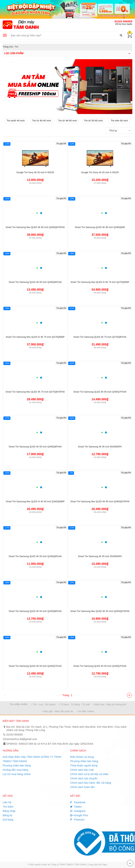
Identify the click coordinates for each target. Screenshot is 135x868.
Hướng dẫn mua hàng (15, 770)
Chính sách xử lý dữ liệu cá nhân (89, 774)
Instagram (78, 811)
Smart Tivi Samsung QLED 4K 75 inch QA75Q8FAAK (100, 337)
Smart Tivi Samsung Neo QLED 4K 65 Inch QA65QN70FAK (100, 502)
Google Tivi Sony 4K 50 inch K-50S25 (35, 172)
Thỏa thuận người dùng (84, 766)
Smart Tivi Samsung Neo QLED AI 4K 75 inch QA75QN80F (35, 337)
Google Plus (79, 815)
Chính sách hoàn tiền (83, 787)
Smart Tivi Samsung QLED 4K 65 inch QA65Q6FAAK (35, 282)
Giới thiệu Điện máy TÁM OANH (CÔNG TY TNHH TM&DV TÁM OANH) (32, 759)
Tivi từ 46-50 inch (68, 121)
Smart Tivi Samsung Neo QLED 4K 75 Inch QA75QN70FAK (35, 392)
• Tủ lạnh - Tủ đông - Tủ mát (74, 704)
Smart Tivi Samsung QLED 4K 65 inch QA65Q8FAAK (35, 447)
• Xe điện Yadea (85, 711)
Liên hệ (7, 802)
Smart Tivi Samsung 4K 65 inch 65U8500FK (100, 447)
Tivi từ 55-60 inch (93, 121)
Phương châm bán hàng (17, 766)
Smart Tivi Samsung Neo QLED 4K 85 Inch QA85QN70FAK (35, 227)
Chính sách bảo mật (82, 770)
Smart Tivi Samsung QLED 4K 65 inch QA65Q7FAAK (100, 392)
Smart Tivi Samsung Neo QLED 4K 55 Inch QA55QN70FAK (100, 611)
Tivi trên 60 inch (119, 121)
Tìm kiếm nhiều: (19, 704)
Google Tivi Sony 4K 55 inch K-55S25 (100, 172)
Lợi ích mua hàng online (17, 774)
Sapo (105, 865)
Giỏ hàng (8, 820)
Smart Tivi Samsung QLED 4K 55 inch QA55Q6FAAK (35, 556)
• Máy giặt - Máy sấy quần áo (58, 711)
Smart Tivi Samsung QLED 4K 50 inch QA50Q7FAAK (100, 666)
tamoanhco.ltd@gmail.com (22, 739)
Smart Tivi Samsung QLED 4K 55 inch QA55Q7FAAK (35, 666)
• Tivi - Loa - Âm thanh (43, 704)
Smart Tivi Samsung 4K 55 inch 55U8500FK (100, 556)
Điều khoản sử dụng (82, 757)
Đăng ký (7, 815)
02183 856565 (123, 21)
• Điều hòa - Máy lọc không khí (110, 704)
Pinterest (77, 820)
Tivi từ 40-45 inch (42, 121)
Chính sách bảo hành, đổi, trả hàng (91, 783)
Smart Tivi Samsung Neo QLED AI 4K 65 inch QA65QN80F (35, 502)
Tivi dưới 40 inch (16, 121)
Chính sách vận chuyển (84, 778)
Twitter (76, 807)
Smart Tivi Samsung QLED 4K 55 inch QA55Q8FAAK (35, 611)
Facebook (78, 802)
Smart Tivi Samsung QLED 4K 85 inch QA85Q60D (100, 227)
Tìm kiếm (8, 807)
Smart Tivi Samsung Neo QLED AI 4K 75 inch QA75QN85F (100, 282)
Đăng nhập (9, 811)
